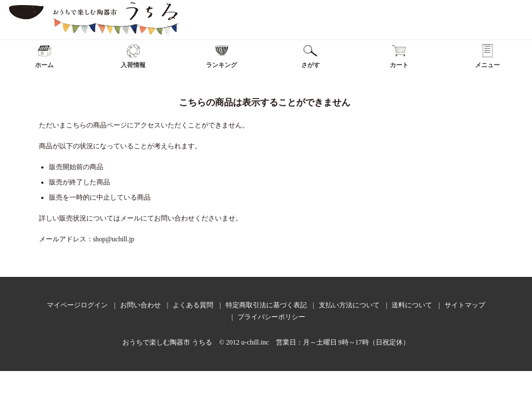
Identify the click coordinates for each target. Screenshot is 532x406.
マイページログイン (77, 305)
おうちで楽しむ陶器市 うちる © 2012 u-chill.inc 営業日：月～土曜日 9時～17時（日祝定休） (266, 342)
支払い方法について (349, 305)
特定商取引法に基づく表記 (266, 305)
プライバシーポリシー (271, 317)
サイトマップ (465, 305)
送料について (412, 305)
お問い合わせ (140, 305)
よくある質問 (193, 305)
